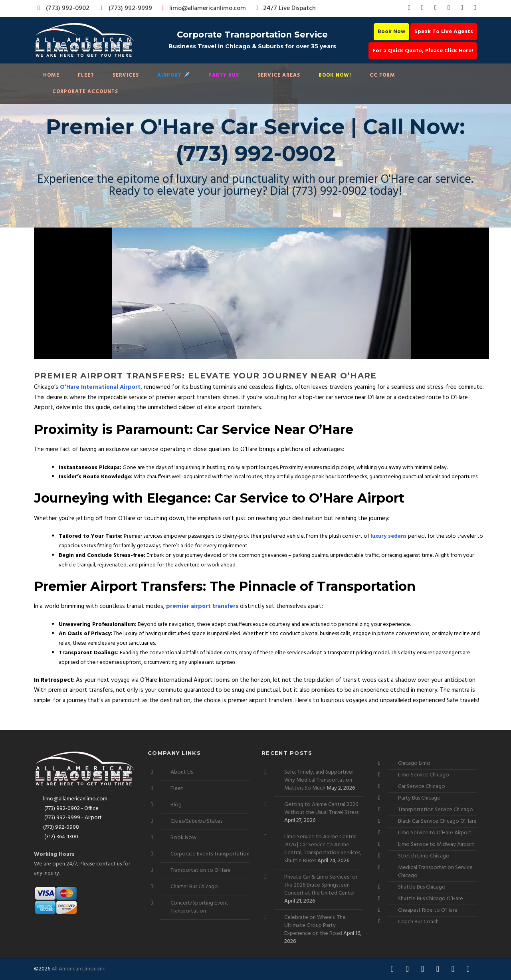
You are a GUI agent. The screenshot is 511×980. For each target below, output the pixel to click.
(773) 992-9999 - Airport (68, 818)
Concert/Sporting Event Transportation (199, 907)
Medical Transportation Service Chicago (435, 872)
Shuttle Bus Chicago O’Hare (431, 899)
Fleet (86, 75)
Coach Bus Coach (418, 922)
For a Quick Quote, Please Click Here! (423, 51)
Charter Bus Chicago (194, 887)
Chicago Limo (414, 763)
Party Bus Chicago (419, 798)
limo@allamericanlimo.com (203, 8)
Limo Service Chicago (424, 775)
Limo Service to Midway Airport (436, 844)
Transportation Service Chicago (436, 810)
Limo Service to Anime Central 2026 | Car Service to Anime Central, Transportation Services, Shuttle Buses (323, 849)
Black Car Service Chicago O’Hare (437, 821)
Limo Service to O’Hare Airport (435, 833)
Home (51, 75)
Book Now (391, 32)
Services (126, 75)
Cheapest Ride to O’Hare (428, 910)
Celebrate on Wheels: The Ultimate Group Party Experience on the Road (315, 926)
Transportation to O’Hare (201, 870)
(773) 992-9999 (124, 8)
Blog (176, 805)
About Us (182, 772)
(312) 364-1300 (56, 837)
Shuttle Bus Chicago (422, 887)
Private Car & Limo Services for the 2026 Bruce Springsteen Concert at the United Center (321, 885)
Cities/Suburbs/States (196, 821)
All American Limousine (79, 969)
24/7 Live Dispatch (284, 8)
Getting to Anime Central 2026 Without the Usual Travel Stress (321, 809)
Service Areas (279, 75)
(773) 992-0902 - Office (66, 809)
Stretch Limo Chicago (424, 856)
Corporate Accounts (85, 92)
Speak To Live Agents (444, 32)
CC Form (382, 75)
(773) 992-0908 (56, 827)
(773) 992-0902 (62, 8)
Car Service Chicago (422, 787)
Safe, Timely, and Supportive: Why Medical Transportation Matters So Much (319, 780)
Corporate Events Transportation (210, 854)
